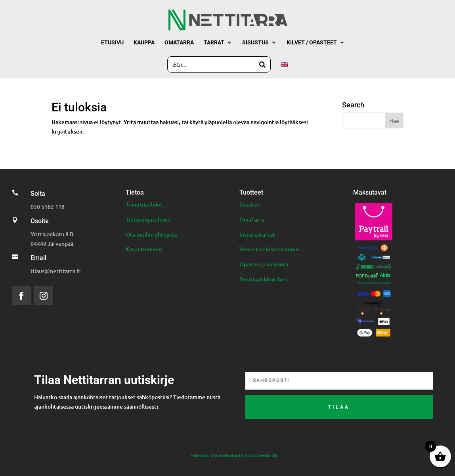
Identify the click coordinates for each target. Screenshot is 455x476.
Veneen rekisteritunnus (270, 249)
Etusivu (112, 43)
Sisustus (255, 43)
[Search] (262, 64)
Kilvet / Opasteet (312, 43)
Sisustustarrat (257, 234)
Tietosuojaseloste (148, 219)
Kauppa (144, 43)
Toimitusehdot (144, 204)
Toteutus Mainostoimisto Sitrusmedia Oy (234, 455)
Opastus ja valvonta (264, 264)
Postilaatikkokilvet (264, 279)
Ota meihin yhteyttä (151, 234)
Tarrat (214, 43)
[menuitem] (284, 70)
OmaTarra (252, 219)
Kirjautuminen (144, 249)
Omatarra (179, 43)
